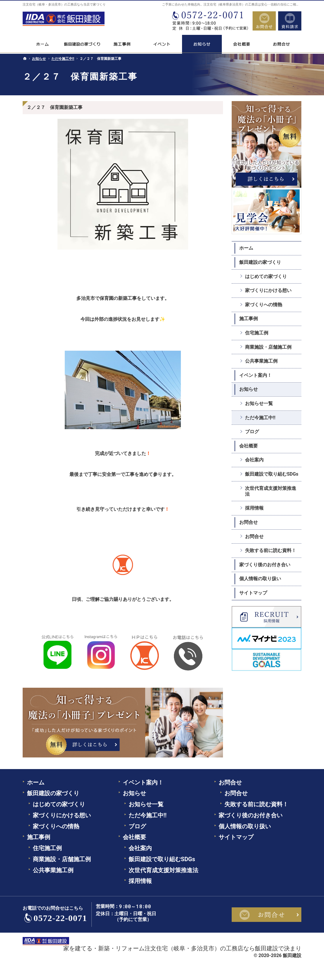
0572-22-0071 (210, 21)
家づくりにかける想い (268, 290)
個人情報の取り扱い (260, 579)
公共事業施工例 (261, 361)
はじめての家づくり (266, 276)
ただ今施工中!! (260, 418)
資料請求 (290, 21)
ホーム (246, 248)
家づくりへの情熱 (264, 305)
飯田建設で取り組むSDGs (272, 474)
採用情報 (254, 508)
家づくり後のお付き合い (265, 565)
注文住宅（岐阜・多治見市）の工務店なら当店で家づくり (64, 5)
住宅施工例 (257, 333)
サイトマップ (253, 593)
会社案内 (254, 460)
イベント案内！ (255, 375)
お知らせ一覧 (259, 403)
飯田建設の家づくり (260, 262)
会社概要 (249, 446)
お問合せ (249, 522)
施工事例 (249, 319)
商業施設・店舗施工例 (268, 347)
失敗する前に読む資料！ (271, 550)
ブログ (252, 432)
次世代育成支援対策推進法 (271, 491)
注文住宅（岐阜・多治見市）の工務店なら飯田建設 (211, 948)
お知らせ (249, 389)
